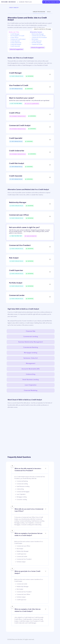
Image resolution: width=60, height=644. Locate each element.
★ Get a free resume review (51, 2)
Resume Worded (17, 2)
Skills (49, 12)
